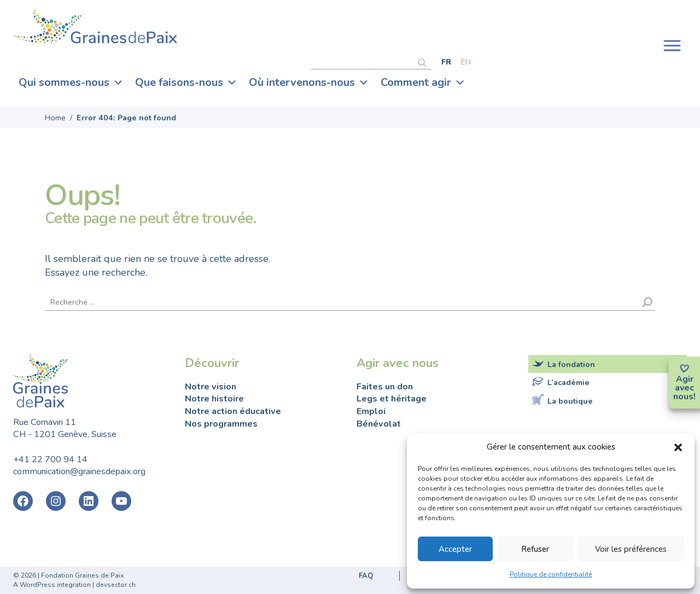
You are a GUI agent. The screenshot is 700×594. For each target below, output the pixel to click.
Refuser (535, 549)
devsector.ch (116, 585)
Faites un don (385, 387)
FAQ (366, 576)
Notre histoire (214, 399)
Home (55, 118)
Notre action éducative (233, 411)
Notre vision (211, 387)
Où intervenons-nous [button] (309, 83)
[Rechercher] (425, 61)
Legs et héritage (392, 399)
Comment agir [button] (423, 83)
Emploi (371, 411)
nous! (684, 397)
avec (684, 388)
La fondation (571, 364)
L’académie (568, 382)
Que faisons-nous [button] (186, 83)
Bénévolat (379, 424)
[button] (678, 447)
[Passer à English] (466, 62)
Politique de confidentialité (551, 574)
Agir (685, 379)
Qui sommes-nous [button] (71, 83)
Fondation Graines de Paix (95, 29)
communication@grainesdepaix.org (79, 471)
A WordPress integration (52, 585)
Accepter (455, 549)
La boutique (570, 400)
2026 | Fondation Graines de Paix (72, 575)
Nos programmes (221, 424)
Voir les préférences (631, 549)
